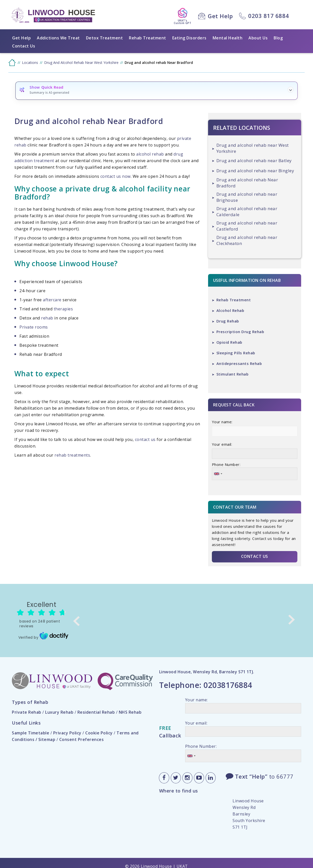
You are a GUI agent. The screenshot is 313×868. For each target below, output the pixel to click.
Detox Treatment (105, 38)
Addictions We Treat (58, 38)
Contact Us (24, 46)
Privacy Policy (67, 733)
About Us (258, 38)
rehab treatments (72, 455)
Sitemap (47, 739)
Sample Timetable (31, 733)
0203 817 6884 (269, 16)
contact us (145, 439)
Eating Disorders (189, 38)
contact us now (116, 176)
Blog (278, 38)
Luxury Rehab (59, 712)
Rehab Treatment (148, 38)
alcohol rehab (150, 154)
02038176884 (228, 685)
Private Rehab (27, 712)
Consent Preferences (82, 739)
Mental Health (228, 38)
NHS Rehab (130, 712)
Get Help (220, 16)
